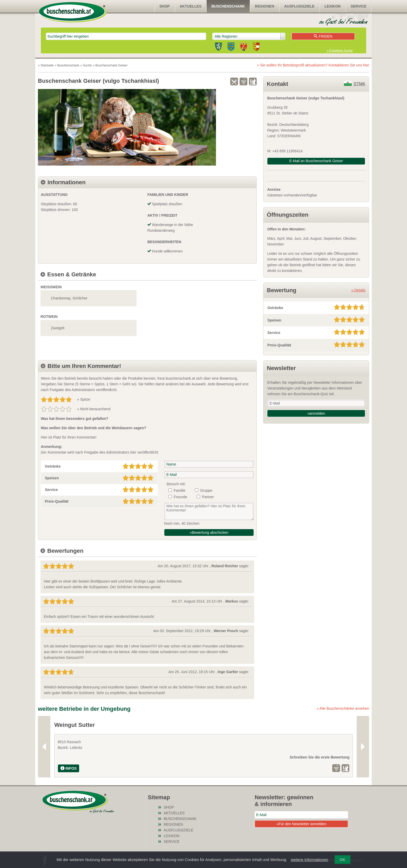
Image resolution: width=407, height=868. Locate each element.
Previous (44, 747)
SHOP (165, 6)
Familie (179, 490)
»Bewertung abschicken (209, 532)
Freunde (180, 497)
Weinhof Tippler (277, 725)
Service (359, 6)
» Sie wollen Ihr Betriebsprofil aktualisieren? (313, 65)
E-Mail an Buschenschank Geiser (316, 161)
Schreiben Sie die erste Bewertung (118, 757)
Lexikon (333, 6)
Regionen (265, 6)
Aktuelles (191, 6)
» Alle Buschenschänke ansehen (343, 708)
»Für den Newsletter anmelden (301, 824)
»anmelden (316, 413)
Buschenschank (228, 6)
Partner (208, 497)
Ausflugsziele (299, 6)
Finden (323, 36)
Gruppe (206, 490)
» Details (358, 290)
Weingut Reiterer (178, 725)
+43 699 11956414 (287, 151)
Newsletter (281, 368)
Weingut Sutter (74, 725)
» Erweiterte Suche (340, 51)
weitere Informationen (309, 860)
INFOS (69, 768)
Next (363, 747)
